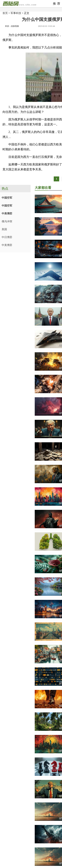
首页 (5, 13)
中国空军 (7, 198)
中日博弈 (7, 237)
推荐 (57, 4)
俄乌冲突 (7, 221)
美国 (4, 229)
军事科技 (16, 13)
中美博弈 (7, 214)
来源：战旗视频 (12, 26)
